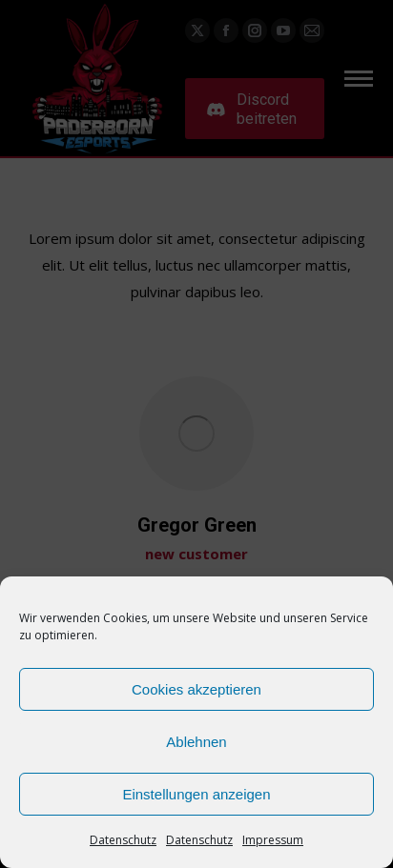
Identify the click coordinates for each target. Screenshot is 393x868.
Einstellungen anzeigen (196, 794)
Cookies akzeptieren (196, 689)
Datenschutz (123, 840)
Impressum (273, 840)
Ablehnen (196, 742)
